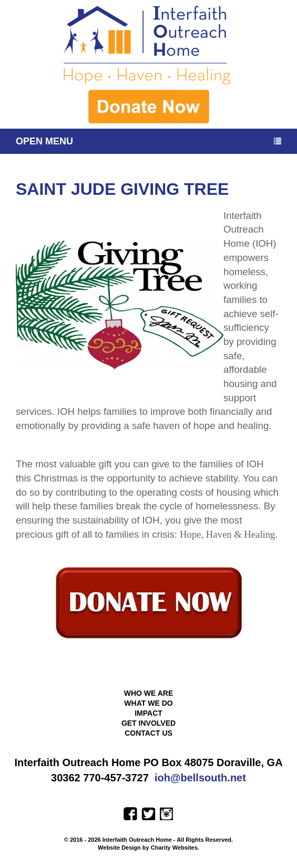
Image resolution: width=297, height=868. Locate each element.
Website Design (120, 848)
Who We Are (149, 693)
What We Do (148, 703)
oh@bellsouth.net (202, 778)
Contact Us (148, 733)
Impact (148, 713)
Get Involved (148, 723)
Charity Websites (174, 848)
